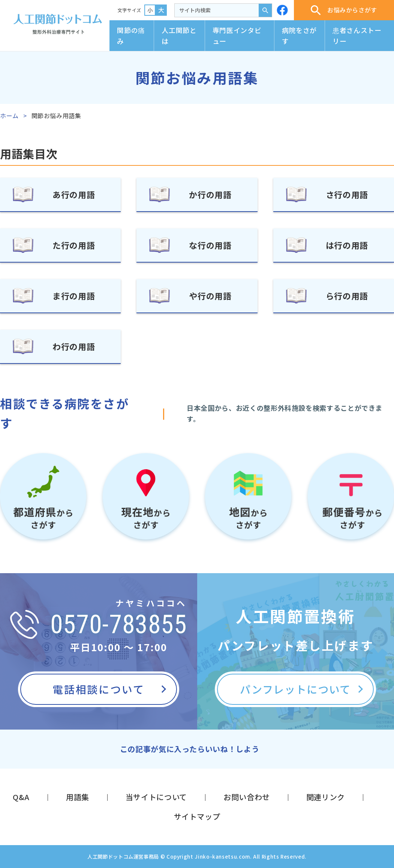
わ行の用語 (74, 346)
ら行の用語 (347, 296)
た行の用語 (74, 245)
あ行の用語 (74, 194)
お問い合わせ (247, 797)
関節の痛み (131, 35)
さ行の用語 (347, 194)
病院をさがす (299, 35)
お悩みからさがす (344, 10)
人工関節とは (179, 35)
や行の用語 (210, 296)
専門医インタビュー (237, 35)
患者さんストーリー (357, 35)
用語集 (78, 797)
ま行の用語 (74, 296)
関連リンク (326, 797)
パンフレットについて (295, 689)
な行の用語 (210, 245)
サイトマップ (197, 816)
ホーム (9, 116)
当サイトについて (156, 797)
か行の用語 (210, 194)
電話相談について (98, 689)
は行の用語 (347, 245)
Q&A (21, 797)
